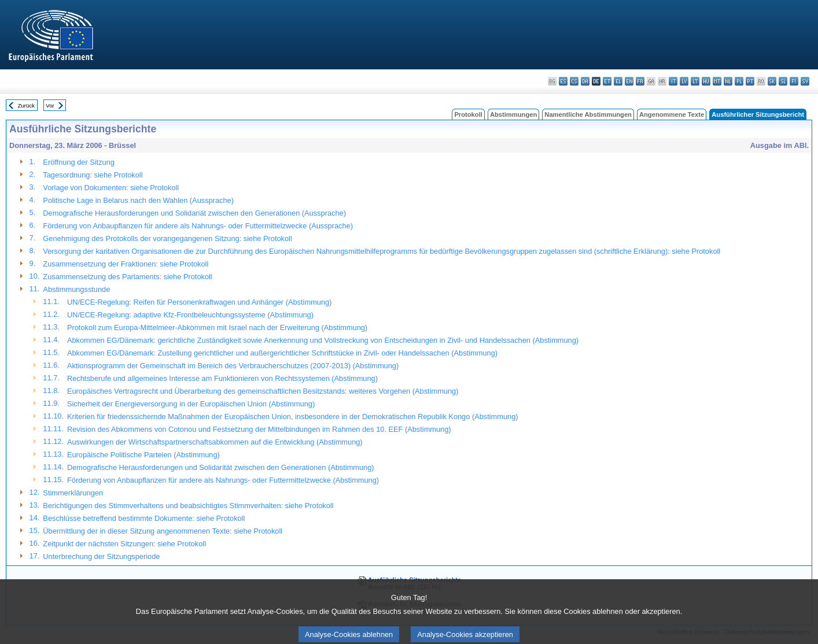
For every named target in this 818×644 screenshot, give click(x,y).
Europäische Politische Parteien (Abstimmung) (143, 455)
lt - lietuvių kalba (695, 81)
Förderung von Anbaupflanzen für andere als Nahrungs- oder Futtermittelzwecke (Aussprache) (198, 226)
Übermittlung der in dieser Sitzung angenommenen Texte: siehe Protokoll (163, 531)
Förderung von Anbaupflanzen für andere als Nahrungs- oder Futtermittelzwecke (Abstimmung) (223, 480)
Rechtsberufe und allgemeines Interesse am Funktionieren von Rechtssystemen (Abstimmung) (222, 378)
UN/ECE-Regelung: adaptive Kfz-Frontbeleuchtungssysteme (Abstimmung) (190, 315)
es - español (563, 81)
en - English (629, 81)
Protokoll (468, 114)
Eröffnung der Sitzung (79, 162)
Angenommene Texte (672, 114)
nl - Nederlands (728, 81)
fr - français (640, 81)
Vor (50, 106)
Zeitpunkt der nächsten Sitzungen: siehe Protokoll (124, 544)
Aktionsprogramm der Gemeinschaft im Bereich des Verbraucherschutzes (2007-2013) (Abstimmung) (233, 366)
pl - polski (739, 81)
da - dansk (585, 81)
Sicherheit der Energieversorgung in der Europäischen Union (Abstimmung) (191, 404)
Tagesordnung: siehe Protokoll (93, 175)
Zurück (26, 106)
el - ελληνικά (618, 81)
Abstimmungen (513, 114)
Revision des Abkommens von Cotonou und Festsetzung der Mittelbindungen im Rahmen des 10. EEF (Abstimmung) (259, 429)
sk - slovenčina (772, 81)
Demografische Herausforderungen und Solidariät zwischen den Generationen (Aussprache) (194, 213)
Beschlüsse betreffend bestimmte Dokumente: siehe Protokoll (144, 518)
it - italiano (673, 81)
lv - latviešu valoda (684, 81)
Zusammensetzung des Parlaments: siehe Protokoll (127, 277)
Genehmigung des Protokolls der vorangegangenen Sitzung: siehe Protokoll (167, 238)
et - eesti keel (607, 81)
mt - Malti (717, 81)
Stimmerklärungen (73, 493)
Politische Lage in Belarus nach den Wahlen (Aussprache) (138, 200)
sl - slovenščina (783, 81)
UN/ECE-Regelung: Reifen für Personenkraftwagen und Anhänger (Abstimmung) (199, 302)
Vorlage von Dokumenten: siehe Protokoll (111, 188)
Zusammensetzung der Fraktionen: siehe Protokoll (126, 264)
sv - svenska (805, 81)
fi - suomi (794, 81)
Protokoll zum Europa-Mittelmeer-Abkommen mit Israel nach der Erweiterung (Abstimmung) (217, 327)
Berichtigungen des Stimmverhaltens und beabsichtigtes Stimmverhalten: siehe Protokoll (188, 506)
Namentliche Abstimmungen (588, 114)
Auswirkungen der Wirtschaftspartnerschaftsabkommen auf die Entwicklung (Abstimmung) (215, 442)
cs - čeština (574, 81)
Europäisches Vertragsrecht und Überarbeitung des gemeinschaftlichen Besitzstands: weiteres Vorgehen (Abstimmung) (263, 391)
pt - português (750, 81)
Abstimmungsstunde (76, 289)
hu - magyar (706, 81)
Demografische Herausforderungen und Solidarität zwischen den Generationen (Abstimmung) (221, 467)
